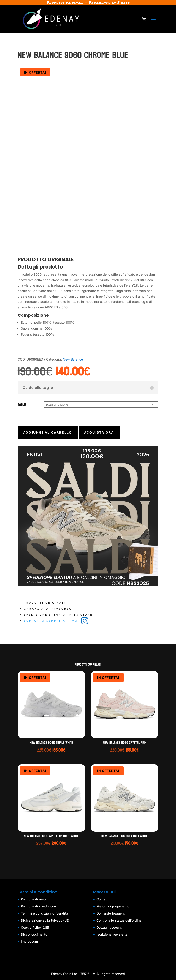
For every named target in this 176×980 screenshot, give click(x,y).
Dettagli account (109, 927)
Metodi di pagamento (113, 906)
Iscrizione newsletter (113, 934)
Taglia (22, 405)
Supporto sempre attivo (52, 621)
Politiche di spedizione (38, 906)
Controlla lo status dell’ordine (119, 920)
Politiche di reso (33, 899)
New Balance (73, 359)
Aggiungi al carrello (48, 432)
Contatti (103, 899)
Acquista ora (99, 432)
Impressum (29, 941)
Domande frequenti (111, 913)
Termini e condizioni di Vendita (44, 913)
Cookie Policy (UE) (35, 927)
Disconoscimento (34, 934)
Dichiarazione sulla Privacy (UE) (45, 920)
